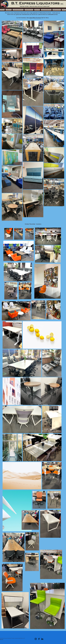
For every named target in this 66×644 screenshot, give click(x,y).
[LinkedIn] (42, 639)
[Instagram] (36, 639)
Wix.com (2, 639)
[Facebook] (39, 639)
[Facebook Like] (33, 635)
